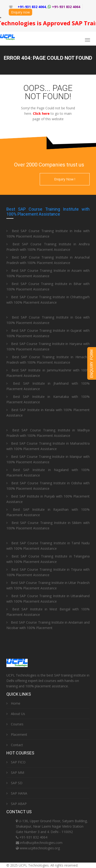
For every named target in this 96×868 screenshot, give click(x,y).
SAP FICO (16, 762)
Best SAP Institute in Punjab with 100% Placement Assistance (48, 499)
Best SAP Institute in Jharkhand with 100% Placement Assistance (48, 386)
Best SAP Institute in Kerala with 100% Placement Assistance (48, 413)
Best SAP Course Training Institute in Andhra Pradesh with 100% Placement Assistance (48, 247)
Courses (15, 724)
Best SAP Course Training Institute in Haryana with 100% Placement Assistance (48, 346)
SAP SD (14, 783)
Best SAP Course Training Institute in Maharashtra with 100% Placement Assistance (48, 446)
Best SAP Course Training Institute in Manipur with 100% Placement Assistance (48, 459)
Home (13, 703)
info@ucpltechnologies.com (41, 843)
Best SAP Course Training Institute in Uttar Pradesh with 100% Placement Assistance (48, 585)
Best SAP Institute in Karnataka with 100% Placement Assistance (48, 399)
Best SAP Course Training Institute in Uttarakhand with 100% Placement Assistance (48, 599)
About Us (16, 714)
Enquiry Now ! (65, 179)
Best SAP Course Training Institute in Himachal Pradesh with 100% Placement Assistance (48, 360)
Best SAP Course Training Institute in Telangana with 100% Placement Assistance (48, 559)
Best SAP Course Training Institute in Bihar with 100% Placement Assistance (48, 286)
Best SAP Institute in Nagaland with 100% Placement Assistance (48, 472)
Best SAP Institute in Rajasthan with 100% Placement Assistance (48, 512)
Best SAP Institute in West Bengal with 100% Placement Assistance (48, 612)
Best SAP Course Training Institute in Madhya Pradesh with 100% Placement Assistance (48, 433)
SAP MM (15, 772)
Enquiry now (20, 12)
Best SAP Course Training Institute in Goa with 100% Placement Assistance (48, 320)
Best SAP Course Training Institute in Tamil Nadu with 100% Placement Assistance (48, 546)
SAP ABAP (17, 804)
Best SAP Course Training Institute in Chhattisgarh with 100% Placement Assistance (48, 300)
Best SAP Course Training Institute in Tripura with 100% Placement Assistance (48, 572)
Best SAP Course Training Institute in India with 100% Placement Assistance (48, 234)
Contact (15, 745)
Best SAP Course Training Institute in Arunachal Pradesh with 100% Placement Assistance (48, 260)
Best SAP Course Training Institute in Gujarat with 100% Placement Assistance (48, 333)
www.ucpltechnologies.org (40, 848)
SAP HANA (17, 793)
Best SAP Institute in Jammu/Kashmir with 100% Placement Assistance (48, 373)
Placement (17, 734)
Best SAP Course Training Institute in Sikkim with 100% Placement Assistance (48, 525)
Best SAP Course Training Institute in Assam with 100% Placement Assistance (48, 273)
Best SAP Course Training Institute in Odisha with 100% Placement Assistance (48, 486)
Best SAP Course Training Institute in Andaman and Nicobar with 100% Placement (48, 625)
